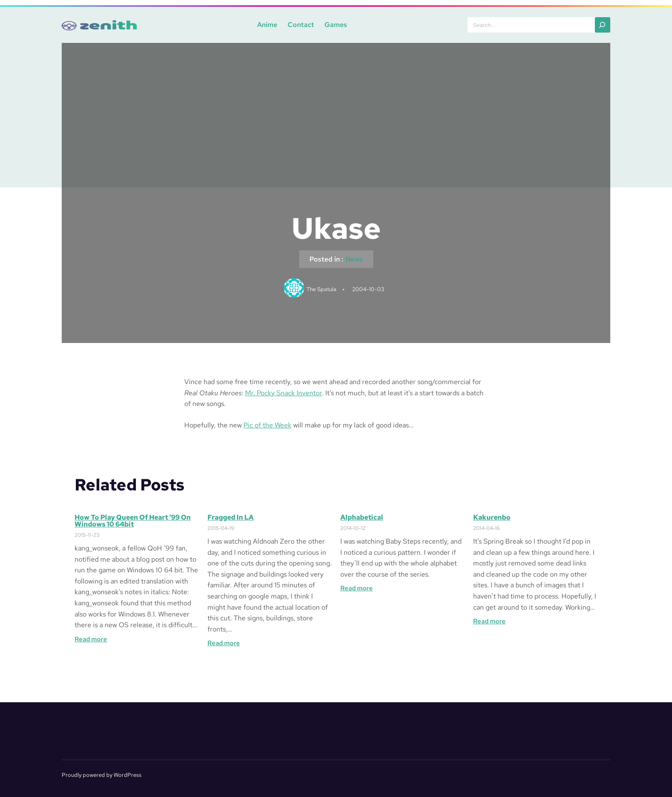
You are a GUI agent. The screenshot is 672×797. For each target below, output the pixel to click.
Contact (301, 25)
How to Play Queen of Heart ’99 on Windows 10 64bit (133, 521)
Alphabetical (362, 517)
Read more (91, 639)
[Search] (603, 25)
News (354, 259)
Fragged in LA (231, 517)
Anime (267, 25)
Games (336, 25)
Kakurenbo (492, 517)
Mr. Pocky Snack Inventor (283, 393)
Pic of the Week (267, 425)
